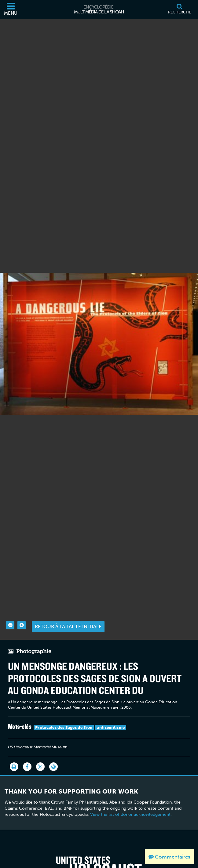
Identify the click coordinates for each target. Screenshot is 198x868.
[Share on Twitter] (40, 756)
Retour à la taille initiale (68, 616)
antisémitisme (111, 716)
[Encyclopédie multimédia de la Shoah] (99, 9)
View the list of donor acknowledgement (130, 803)
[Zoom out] (10, 614)
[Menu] (11, 9)
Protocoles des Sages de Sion (64, 716)
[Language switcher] (53, 756)
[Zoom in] (22, 614)
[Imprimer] (14, 756)
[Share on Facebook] (27, 756)
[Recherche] (179, 9)
